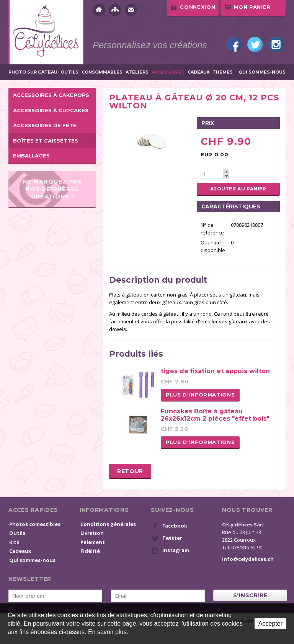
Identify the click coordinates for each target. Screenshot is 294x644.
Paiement (93, 542)
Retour (130, 471)
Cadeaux (198, 72)
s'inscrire (250, 595)
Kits (14, 542)
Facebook (234, 44)
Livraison (92, 533)
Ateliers (137, 72)
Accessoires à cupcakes (51, 110)
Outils (69, 72)
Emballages (31, 156)
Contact (131, 10)
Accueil (99, 10)
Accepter (270, 624)
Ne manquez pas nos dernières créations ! (52, 189)
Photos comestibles (35, 524)
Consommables (102, 72)
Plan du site (115, 10)
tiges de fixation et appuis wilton (215, 371)
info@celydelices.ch (248, 559)
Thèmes (223, 72)
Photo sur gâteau (33, 72)
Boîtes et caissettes (46, 141)
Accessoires (168, 72)
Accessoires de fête (45, 125)
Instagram (276, 44)
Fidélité (90, 551)
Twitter (255, 44)
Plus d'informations (200, 395)
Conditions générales (108, 524)
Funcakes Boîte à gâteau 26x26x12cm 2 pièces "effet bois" (215, 415)
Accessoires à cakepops (51, 95)
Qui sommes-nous (262, 72)
